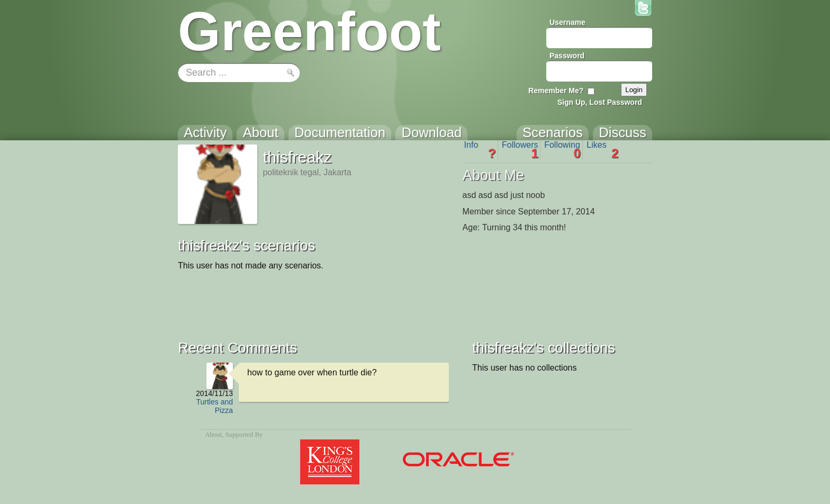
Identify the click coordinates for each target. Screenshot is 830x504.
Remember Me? (556, 91)
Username (567, 22)
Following (562, 150)
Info (480, 150)
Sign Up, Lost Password (600, 102)
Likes (602, 150)
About (213, 435)
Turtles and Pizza (214, 406)
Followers (520, 150)
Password (567, 56)
